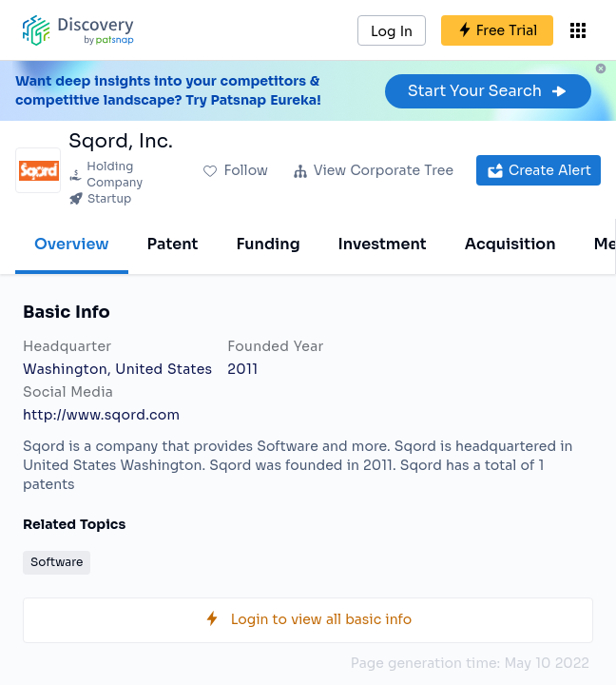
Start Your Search (488, 91)
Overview (72, 244)
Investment (383, 244)
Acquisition (510, 244)
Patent (173, 244)
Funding (268, 244)
